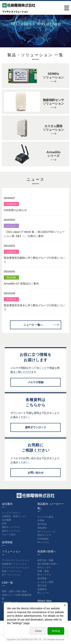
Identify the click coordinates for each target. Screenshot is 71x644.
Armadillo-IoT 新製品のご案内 (21, 280)
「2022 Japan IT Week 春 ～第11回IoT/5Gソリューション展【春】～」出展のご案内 (34, 231)
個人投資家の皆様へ (48, 564)
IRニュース (43, 593)
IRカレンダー (44, 567)
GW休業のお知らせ (15, 207)
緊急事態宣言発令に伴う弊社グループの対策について (34, 304)
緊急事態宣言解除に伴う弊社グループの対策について (34, 257)
